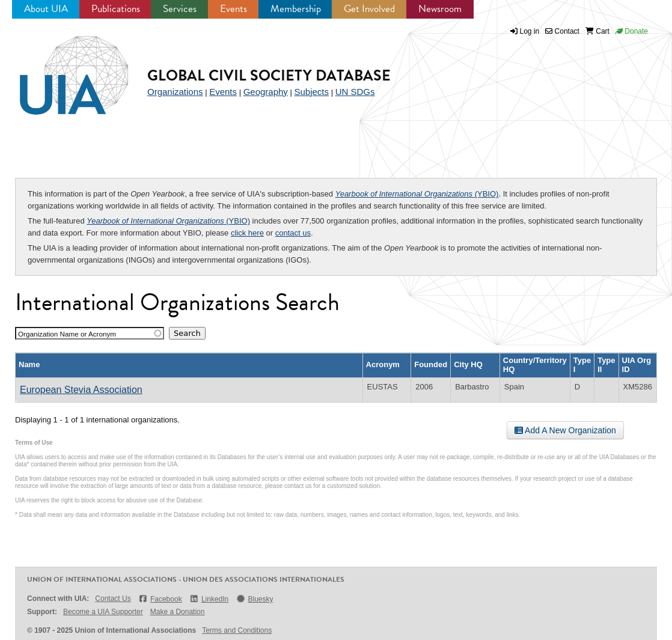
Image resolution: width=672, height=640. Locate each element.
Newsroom (440, 9)
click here (247, 233)
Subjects (311, 92)
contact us (293, 233)
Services (180, 9)
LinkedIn (209, 599)
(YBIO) (417, 194)
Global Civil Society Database (269, 75)
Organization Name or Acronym (67, 334)
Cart (597, 31)
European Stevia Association (81, 390)
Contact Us (113, 599)
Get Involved (369, 9)
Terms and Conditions (237, 630)
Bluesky (254, 599)
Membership (296, 9)
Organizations (175, 92)
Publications (116, 9)
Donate (632, 31)
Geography (266, 92)
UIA (60, 69)
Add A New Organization (565, 430)
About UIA (46, 9)
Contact (562, 31)
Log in (530, 31)
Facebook (160, 599)
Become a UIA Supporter (103, 612)
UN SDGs (355, 92)
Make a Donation (178, 612)
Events (234, 9)
